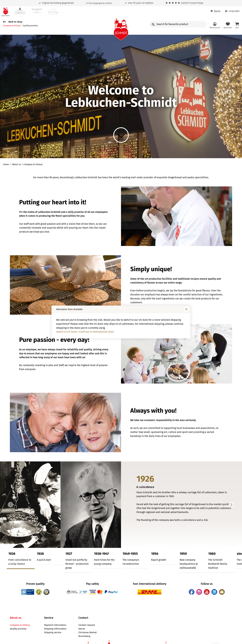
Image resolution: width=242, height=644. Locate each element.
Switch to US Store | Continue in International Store (85, 332)
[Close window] (186, 309)
